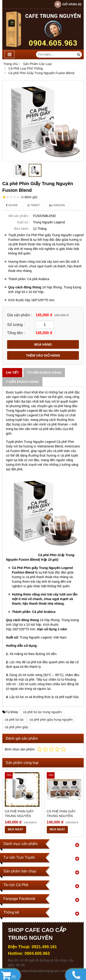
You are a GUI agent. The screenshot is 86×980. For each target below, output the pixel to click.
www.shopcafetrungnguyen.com (44, 971)
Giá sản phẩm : (20, 315)
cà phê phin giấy (17, 727)
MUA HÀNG (43, 344)
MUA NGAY (15, 829)
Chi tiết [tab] (12, 373)
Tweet (34, 205)
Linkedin (57, 205)
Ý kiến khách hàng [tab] (22, 382)
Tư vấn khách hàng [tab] (44, 373)
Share (12, 205)
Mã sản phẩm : (19, 216)
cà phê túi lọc (14, 720)
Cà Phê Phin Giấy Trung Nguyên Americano (19, 816)
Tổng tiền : (16, 333)
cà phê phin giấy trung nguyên (51, 720)
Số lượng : (16, 325)
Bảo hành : (22, 229)
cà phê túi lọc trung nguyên (42, 712)
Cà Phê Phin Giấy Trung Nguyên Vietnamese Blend (63, 816)
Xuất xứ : (23, 222)
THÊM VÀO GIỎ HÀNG (43, 355)
